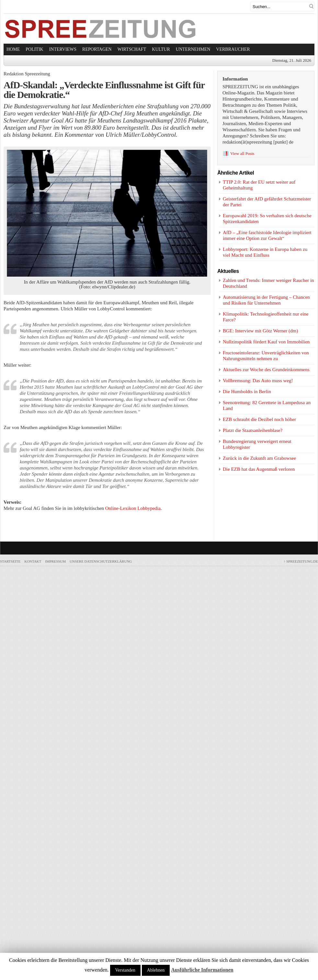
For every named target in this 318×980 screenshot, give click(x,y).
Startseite (10, 561)
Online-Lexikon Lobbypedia (133, 508)
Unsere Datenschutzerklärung (101, 561)
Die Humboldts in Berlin (247, 392)
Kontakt (33, 561)
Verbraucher (233, 49)
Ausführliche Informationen (202, 970)
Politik (34, 49)
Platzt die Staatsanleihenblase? (253, 430)
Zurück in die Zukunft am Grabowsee (259, 458)
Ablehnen (156, 970)
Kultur (161, 49)
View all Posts (242, 153)
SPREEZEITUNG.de (301, 561)
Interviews (63, 49)
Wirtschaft (132, 49)
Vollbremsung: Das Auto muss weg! (258, 381)
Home (13, 49)
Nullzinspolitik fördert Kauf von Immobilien (266, 342)
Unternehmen (193, 49)
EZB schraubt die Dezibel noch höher (259, 419)
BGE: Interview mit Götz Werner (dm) (260, 331)
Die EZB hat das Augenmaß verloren (259, 469)
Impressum (56, 561)
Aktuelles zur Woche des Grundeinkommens (266, 370)
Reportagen (97, 49)
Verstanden (125, 970)
